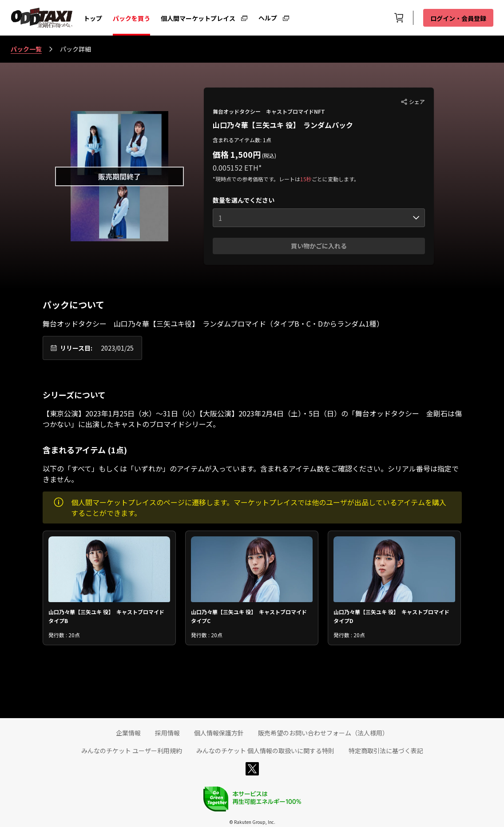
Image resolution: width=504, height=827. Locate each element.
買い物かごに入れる (319, 246)
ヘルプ (268, 17)
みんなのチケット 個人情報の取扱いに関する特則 (265, 751)
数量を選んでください (244, 200)
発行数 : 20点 (64, 635)
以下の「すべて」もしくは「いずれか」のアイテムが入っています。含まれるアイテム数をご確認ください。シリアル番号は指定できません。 (251, 474)
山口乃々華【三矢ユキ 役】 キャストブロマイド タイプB (109, 616)
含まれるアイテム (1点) (85, 450)
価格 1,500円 (237, 154)
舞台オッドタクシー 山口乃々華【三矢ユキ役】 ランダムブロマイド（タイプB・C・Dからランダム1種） (213, 324)
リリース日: (76, 348)
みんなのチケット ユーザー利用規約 (132, 751)
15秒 (306, 179)
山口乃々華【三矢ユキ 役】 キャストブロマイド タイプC (252, 616)
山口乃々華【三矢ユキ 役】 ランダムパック (283, 125)
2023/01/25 (117, 348)
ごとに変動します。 (335, 179)
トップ (93, 18)
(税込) (268, 155)
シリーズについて (74, 395)
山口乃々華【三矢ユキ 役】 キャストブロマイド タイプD (394, 616)
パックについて (73, 305)
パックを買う (131, 18)
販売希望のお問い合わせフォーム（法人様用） (323, 733)
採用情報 (167, 733)
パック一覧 (26, 49)
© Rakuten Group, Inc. (252, 822)
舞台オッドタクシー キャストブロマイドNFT (269, 111)
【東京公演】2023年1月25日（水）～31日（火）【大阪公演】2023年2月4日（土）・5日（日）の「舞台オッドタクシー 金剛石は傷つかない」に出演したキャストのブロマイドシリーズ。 (252, 419)
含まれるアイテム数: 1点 (242, 140)
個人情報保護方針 (219, 733)
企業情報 (128, 733)
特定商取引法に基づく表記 (386, 751)
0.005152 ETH (236, 168)
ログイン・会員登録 (458, 18)
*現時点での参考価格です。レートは (256, 179)
